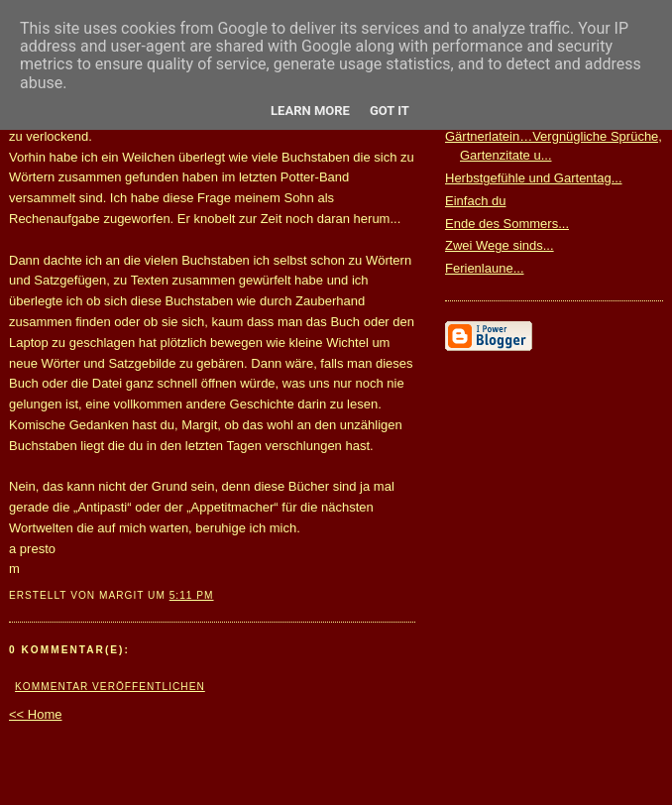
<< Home (35, 714)
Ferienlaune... (485, 268)
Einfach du (475, 201)
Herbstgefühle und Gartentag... (534, 178)
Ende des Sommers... (507, 224)
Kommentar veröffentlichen (110, 687)
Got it (390, 111)
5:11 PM (192, 595)
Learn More (310, 111)
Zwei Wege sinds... (500, 245)
